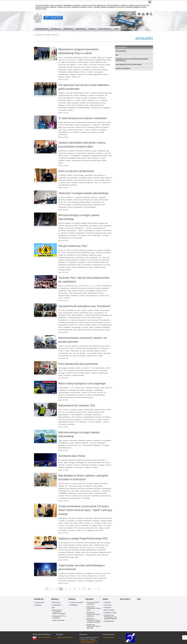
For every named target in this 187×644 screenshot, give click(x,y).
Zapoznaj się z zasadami (89, 641)
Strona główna (39, 35)
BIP (117, 55)
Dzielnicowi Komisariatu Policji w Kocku (94, 609)
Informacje (48, 35)
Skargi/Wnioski (109, 621)
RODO (139, 599)
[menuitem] (42, 28)
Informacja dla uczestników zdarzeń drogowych (132, 60)
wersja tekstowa (109, 637)
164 (89, 589)
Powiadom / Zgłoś (110, 613)
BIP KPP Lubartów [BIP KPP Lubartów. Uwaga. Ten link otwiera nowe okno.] (44, 637)
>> (98, 589)
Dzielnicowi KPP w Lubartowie (93, 603)
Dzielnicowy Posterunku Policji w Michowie (94, 626)
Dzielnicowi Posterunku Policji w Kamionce (94, 614)
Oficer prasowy (109, 610)
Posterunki (108, 608)
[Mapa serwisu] (143, 14)
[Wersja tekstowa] (147, 14)
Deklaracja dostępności (65, 637)
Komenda (107, 603)
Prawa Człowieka (123, 69)
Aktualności (55, 35)
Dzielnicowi (89, 599)
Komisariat (108, 605)
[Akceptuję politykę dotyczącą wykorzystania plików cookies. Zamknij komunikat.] (150, 2)
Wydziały (38, 605)
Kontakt (105, 599)
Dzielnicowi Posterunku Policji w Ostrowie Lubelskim (94, 620)
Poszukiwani (121, 51)
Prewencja (72, 599)
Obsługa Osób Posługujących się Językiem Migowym (111, 617)
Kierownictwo (39, 599)
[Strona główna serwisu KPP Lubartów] (139, 14)
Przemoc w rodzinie (76, 603)
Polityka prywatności (87, 643)
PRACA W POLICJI (125, 599)
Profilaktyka (74, 605)
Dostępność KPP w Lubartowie (129, 65)
